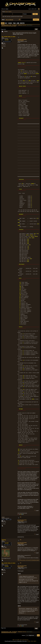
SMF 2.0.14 (15, 640)
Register (22, 23)
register (10, 12)
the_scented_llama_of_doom (9, 37)
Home (3, 23)
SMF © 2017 (20, 640)
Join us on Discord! (9, 20)
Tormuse (4, 540)
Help (6, 23)
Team (14, 23)
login (6, 12)
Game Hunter (29, 25)
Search (10, 23)
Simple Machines (25, 640)
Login (18, 23)
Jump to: (24, 635)
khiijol (3, 517)
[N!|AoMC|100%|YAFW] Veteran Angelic (22, 40)
